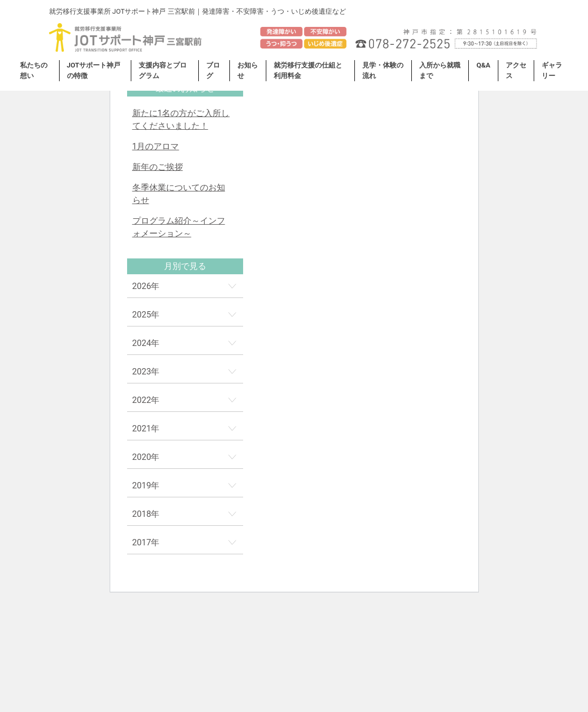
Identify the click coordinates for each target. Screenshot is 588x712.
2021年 (146, 429)
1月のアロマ (156, 146)
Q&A (483, 65)
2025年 (146, 315)
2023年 (146, 372)
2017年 (146, 542)
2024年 (146, 343)
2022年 (146, 400)
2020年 (146, 457)
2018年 (146, 514)
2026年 (146, 286)
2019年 (146, 485)
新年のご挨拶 (158, 167)
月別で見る (185, 266)
